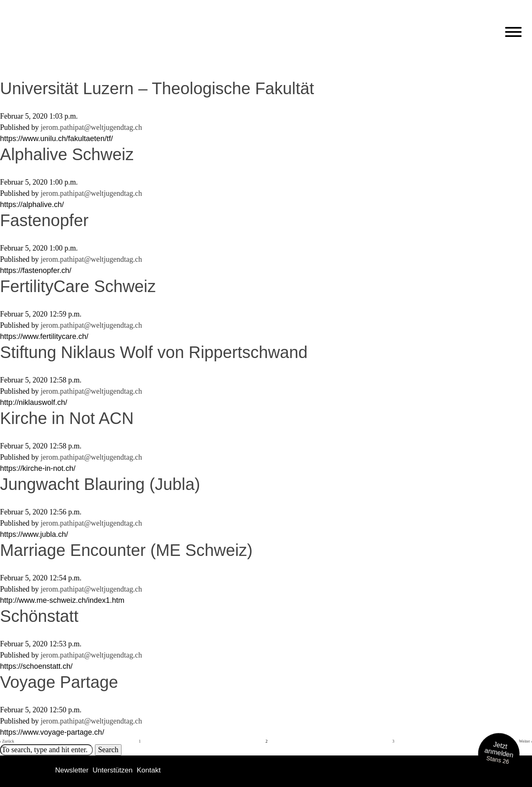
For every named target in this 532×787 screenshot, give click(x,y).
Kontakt (149, 770)
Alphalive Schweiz (67, 154)
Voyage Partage (59, 682)
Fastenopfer (44, 220)
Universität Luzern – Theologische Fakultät (157, 88)
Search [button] (108, 750)
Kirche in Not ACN (67, 418)
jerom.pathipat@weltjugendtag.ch (91, 127)
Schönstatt (39, 616)
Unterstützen (112, 770)
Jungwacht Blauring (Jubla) (100, 484)
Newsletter (72, 770)
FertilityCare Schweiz (78, 286)
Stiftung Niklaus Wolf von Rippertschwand (154, 352)
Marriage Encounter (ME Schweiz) (126, 550)
